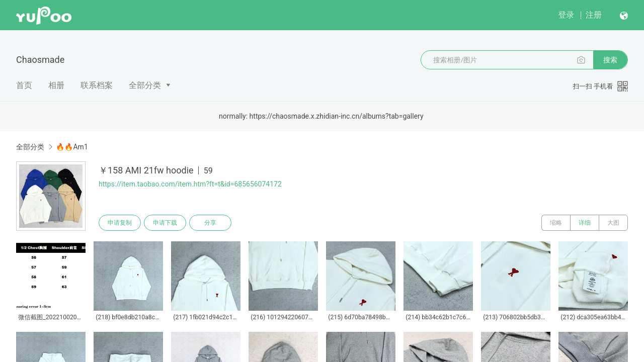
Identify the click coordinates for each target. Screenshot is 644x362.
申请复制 (120, 223)
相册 (56, 85)
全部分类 (145, 85)
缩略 (556, 223)
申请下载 (165, 223)
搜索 (610, 60)
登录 (566, 15)
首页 (24, 85)
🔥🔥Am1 (72, 147)
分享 (210, 223)
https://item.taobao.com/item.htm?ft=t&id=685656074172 (190, 184)
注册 (594, 15)
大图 (613, 223)
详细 (585, 223)
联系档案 (97, 85)
